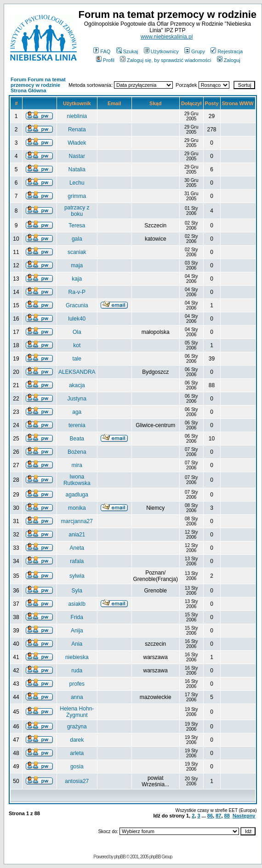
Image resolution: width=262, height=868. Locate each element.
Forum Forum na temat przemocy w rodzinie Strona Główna (38, 85)
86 (210, 816)
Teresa (77, 225)
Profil (105, 60)
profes (77, 684)
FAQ (102, 51)
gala (77, 239)
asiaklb (77, 604)
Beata (77, 439)
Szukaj (127, 51)
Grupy (195, 51)
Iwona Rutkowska (77, 480)
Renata (77, 130)
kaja (77, 279)
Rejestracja (227, 51)
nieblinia (77, 116)
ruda (77, 671)
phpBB (120, 857)
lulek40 (77, 319)
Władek (77, 143)
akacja (77, 385)
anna (77, 697)
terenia (77, 425)
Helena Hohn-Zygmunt (77, 712)
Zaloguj (229, 60)
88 (227, 816)
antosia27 (77, 781)
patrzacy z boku (77, 211)
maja (77, 265)
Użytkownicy (161, 51)
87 (218, 816)
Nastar (77, 156)
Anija (77, 631)
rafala (77, 561)
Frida (77, 617)
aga (77, 412)
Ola (77, 332)
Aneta (77, 548)
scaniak (77, 252)
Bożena (77, 452)
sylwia (77, 576)
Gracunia (77, 305)
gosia (77, 767)
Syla (77, 591)
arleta (77, 753)
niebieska (77, 657)
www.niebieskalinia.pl (167, 37)
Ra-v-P (77, 292)
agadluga (77, 495)
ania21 (77, 535)
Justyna (77, 399)
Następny (244, 816)
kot (77, 345)
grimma (77, 196)
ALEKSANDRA (77, 372)
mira (77, 465)
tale (77, 359)
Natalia (77, 169)
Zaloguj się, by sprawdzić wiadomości (165, 60)
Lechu (77, 183)
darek (77, 740)
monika (77, 508)
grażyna (77, 727)
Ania (77, 644)
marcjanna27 (77, 521)
